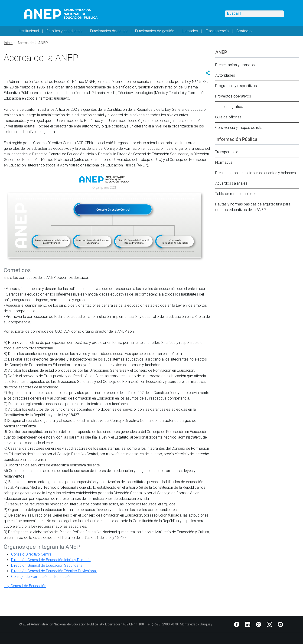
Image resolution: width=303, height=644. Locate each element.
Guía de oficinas (228, 117)
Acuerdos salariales (231, 183)
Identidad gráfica (229, 107)
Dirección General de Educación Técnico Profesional (54, 571)
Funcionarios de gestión (155, 31)
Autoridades (225, 75)
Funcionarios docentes (109, 31)
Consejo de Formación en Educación (41, 577)
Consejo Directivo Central (32, 554)
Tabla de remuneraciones (236, 194)
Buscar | (234, 13)
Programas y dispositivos (236, 86)
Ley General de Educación (25, 586)
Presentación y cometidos (237, 65)
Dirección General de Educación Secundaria (47, 565)
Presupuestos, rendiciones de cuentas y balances (256, 173)
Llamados (190, 31)
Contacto (244, 31)
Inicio (8, 43)
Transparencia (217, 31)
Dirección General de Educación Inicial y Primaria (51, 560)
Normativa (224, 162)
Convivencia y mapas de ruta (239, 128)
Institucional (29, 31)
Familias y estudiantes (64, 31)
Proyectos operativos (233, 96)
